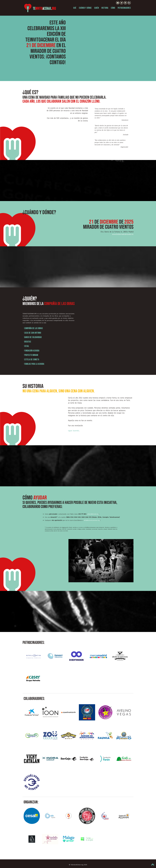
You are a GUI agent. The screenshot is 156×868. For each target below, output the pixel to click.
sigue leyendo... (74, 431)
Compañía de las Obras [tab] (33, 328)
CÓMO (113, 8)
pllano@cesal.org (93, 514)
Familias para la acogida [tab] (33, 364)
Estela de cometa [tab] (31, 360)
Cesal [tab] (26, 346)
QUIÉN (97, 8)
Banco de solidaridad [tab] (32, 337)
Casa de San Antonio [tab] (32, 333)
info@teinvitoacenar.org (92, 520)
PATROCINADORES (124, 8)
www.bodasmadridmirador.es (123, 234)
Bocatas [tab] (27, 342)
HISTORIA (105, 8)
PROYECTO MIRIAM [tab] (30, 355)
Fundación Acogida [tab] (31, 351)
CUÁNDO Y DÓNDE (85, 8)
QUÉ (75, 8)
